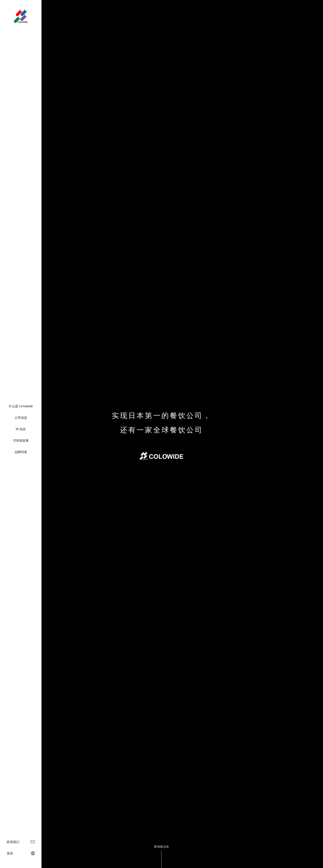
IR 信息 (21, 429)
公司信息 (21, 418)
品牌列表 (21, 452)
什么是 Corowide (21, 406)
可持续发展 (21, 440)
